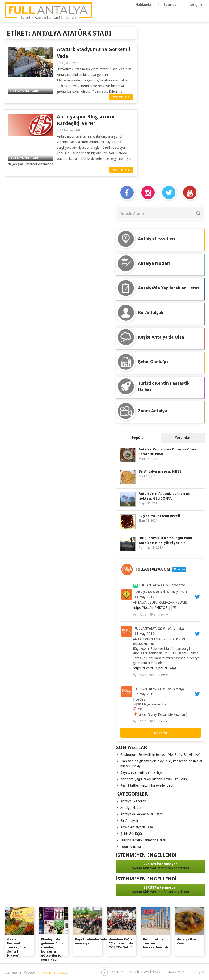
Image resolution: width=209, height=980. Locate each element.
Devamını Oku (121, 97)
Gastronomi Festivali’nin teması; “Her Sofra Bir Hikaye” (160, 755)
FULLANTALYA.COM (150, 629)
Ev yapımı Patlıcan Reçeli (159, 516)
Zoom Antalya (131, 847)
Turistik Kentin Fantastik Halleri (143, 840)
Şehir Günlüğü (131, 834)
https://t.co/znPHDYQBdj (152, 608)
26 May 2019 (144, 694)
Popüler (138, 438)
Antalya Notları (131, 808)
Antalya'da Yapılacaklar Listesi (142, 814)
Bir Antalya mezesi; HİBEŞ (160, 471)
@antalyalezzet (177, 592)
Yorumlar (183, 438)
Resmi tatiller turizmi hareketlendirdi (147, 785)
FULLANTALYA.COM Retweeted (162, 585)
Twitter (163, 615)
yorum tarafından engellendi (161, 866)
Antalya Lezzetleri (150, 592)
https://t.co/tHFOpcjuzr (150, 668)
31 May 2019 (144, 597)
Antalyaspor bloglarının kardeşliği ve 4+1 (86, 120)
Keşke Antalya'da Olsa (137, 827)
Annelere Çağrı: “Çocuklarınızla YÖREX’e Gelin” (154, 779)
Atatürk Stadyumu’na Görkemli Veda (94, 53)
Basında (170, 5)
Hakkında (143, 5)
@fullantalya (176, 629)
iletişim (195, 5)
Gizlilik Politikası (146, 972)
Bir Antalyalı (129, 821)
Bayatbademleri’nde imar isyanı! (143, 772)
